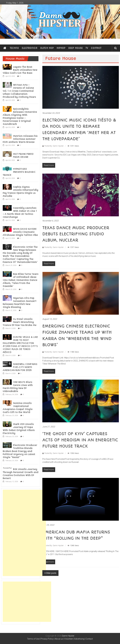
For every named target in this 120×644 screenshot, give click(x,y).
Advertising (79, 639)
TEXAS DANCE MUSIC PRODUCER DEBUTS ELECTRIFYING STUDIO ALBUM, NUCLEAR (76, 234)
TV (87, 48)
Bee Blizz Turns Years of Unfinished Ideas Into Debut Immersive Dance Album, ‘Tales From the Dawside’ (21, 280)
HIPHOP (61, 48)
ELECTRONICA (30, 48)
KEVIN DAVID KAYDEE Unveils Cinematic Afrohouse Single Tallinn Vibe (20, 232)
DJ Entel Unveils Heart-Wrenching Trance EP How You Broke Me (20, 322)
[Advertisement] (24, 533)
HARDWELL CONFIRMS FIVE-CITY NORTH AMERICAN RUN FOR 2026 (20, 367)
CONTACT (96, 48)
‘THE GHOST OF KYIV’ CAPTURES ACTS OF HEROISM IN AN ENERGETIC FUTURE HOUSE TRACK (80, 440)
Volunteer (69, 639)
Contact (89, 639)
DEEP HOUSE (75, 48)
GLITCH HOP (47, 48)
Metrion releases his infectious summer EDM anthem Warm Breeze (20, 139)
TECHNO (14, 48)
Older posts (51, 573)
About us (59, 639)
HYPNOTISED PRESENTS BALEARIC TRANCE (19, 172)
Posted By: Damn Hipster (54, 146)
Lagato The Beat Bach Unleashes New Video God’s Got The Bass (20, 70)
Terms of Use (33, 639)
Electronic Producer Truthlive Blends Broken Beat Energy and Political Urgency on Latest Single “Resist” (20, 451)
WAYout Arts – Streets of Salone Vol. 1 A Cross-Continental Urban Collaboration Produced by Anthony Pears (19, 91)
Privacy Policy (47, 639)
